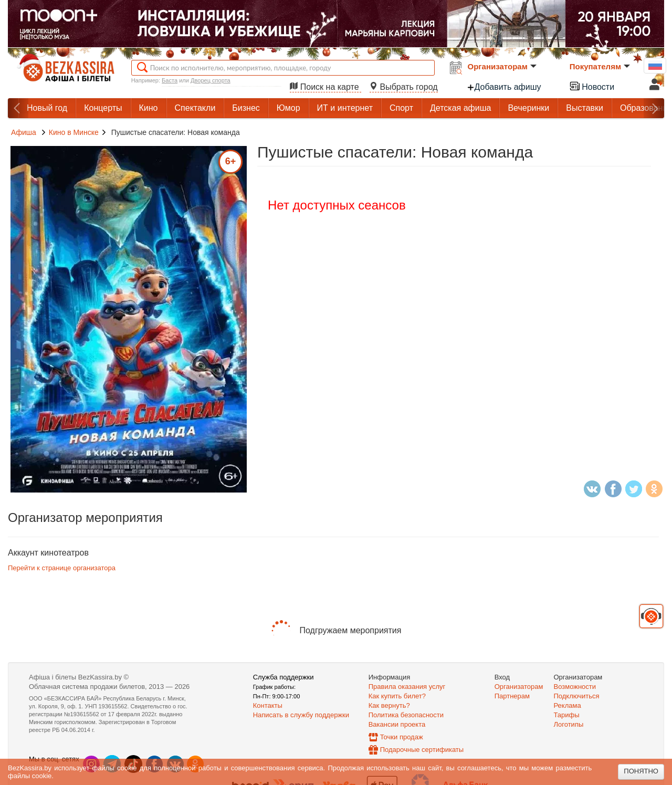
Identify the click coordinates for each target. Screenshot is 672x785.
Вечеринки (528, 108)
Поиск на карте (325, 87)
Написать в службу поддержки (301, 715)
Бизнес (246, 108)
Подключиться (577, 696)
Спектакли (195, 108)
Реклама (568, 705)
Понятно (641, 771)
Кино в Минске (74, 132)
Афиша (24, 132)
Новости (592, 86)
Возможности (575, 687)
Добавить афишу (504, 87)
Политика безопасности (406, 715)
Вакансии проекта (397, 724)
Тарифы (567, 715)
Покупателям (600, 66)
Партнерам (512, 696)
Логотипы (569, 724)
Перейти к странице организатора (62, 568)
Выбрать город (404, 87)
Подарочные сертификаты (422, 750)
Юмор (288, 108)
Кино (149, 108)
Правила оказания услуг (407, 687)
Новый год (47, 108)
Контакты (268, 705)
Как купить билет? (397, 696)
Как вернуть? (389, 705)
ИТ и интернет (345, 108)
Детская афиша (460, 108)
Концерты (103, 108)
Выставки (585, 108)
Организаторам (502, 66)
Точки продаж (402, 737)
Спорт (401, 108)
